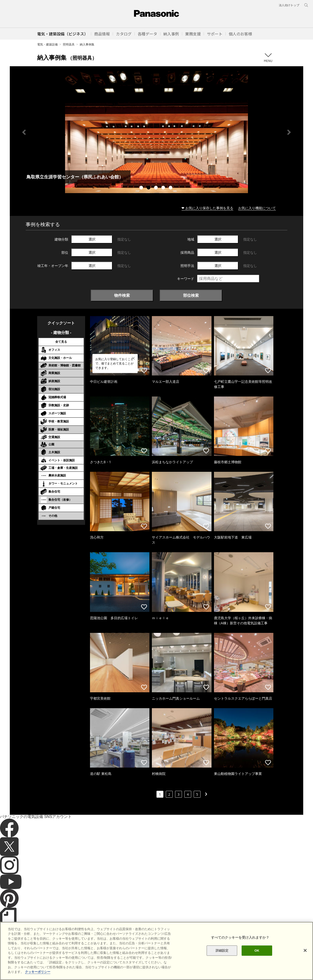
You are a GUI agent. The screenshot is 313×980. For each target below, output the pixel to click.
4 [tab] (164, 188)
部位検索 (191, 295)
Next (289, 132)
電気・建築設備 (47, 44)
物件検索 (122, 295)
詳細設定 (222, 951)
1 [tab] (142, 188)
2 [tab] (149, 188)
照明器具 (69, 44)
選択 (92, 239)
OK (257, 951)
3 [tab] (156, 188)
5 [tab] (171, 188)
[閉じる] (305, 950)
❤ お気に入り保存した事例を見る (207, 208)
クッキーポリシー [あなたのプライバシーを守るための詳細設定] (38, 972)
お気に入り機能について (257, 208)
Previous (24, 132)
